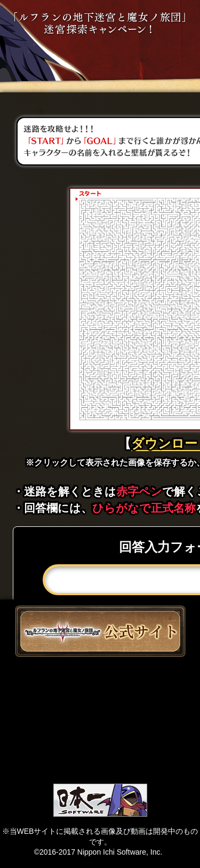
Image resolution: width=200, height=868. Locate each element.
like (100, 719)
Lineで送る (100, 755)
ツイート (100, 683)
